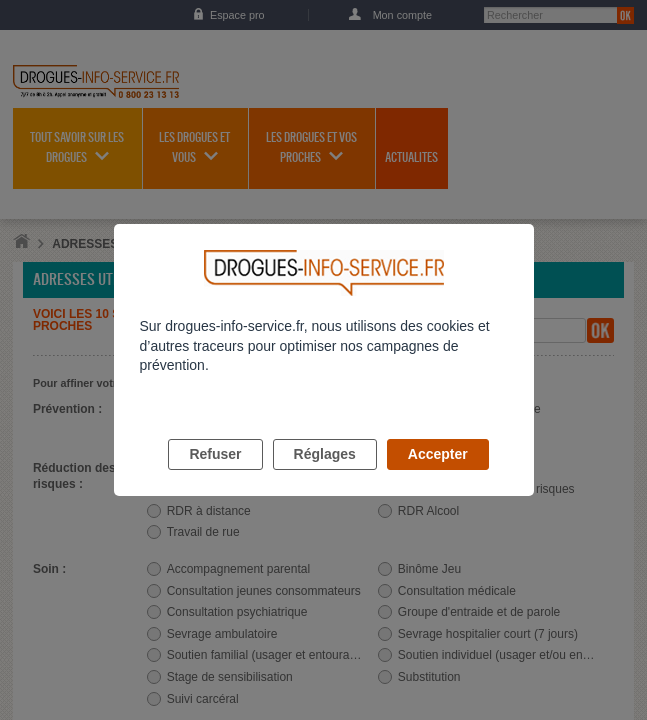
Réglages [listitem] (325, 477)
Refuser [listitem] (215, 477)
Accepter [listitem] (438, 477)
